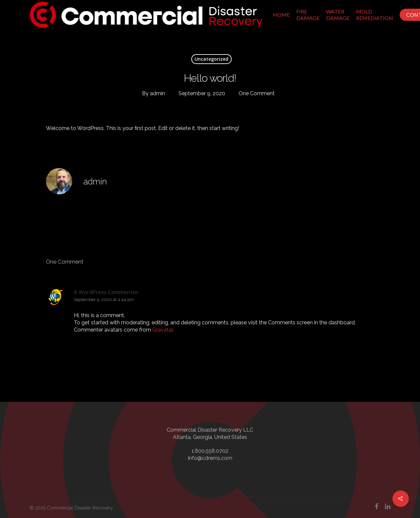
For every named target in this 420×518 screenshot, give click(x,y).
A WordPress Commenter (106, 292)
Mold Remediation (375, 15)
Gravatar (162, 330)
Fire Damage (308, 15)
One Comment (257, 93)
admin (157, 93)
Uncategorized (211, 59)
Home (281, 15)
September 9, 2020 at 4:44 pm (104, 300)
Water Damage (338, 15)
